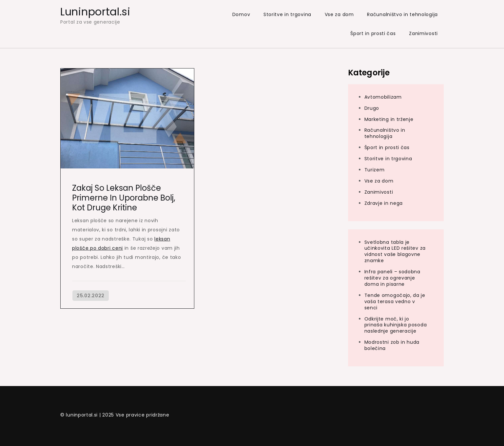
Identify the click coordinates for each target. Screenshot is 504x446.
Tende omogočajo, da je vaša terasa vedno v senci (395, 301)
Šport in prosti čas (373, 33)
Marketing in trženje (389, 119)
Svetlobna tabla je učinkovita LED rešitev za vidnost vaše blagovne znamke (395, 252)
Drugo (372, 108)
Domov (241, 14)
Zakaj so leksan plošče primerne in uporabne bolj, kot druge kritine (124, 198)
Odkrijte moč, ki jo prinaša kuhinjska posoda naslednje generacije (396, 325)
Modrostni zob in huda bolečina (392, 345)
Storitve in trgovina (287, 14)
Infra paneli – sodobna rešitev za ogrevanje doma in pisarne (392, 278)
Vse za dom (339, 14)
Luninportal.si (95, 12)
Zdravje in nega (384, 203)
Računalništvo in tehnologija (402, 14)
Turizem (375, 170)
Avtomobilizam (383, 97)
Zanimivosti (423, 33)
